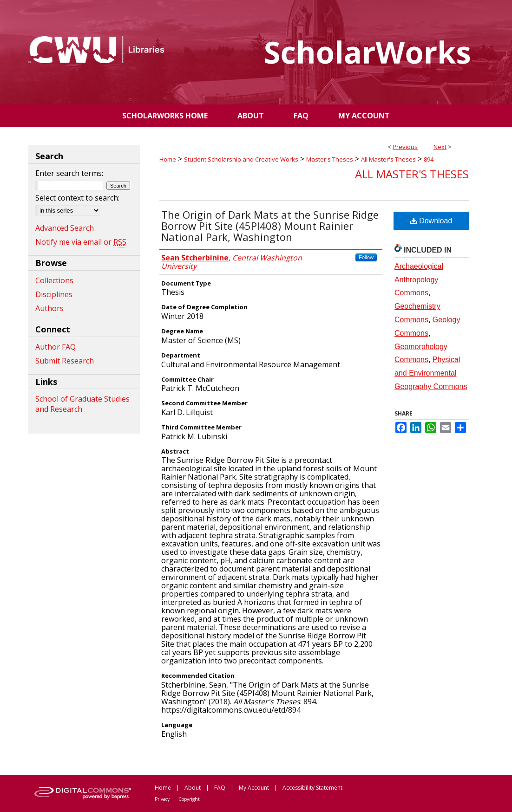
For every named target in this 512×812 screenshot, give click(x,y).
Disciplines (54, 294)
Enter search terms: (69, 173)
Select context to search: (77, 198)
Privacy (162, 799)
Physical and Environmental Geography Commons (431, 373)
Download (431, 221)
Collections (54, 280)
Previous (405, 147)
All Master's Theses (388, 159)
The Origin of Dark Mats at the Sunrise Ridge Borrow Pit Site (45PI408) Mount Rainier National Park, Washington (270, 226)
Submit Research (65, 361)
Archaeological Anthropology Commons (419, 280)
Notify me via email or (81, 242)
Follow (366, 257)
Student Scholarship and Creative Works (241, 159)
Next (440, 147)
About (193, 788)
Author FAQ (56, 347)
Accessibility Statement (312, 788)
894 (429, 159)
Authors (49, 308)
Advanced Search (65, 228)
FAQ (220, 788)
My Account (254, 788)
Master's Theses (330, 159)
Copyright (189, 799)
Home (168, 159)
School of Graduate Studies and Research (82, 404)
